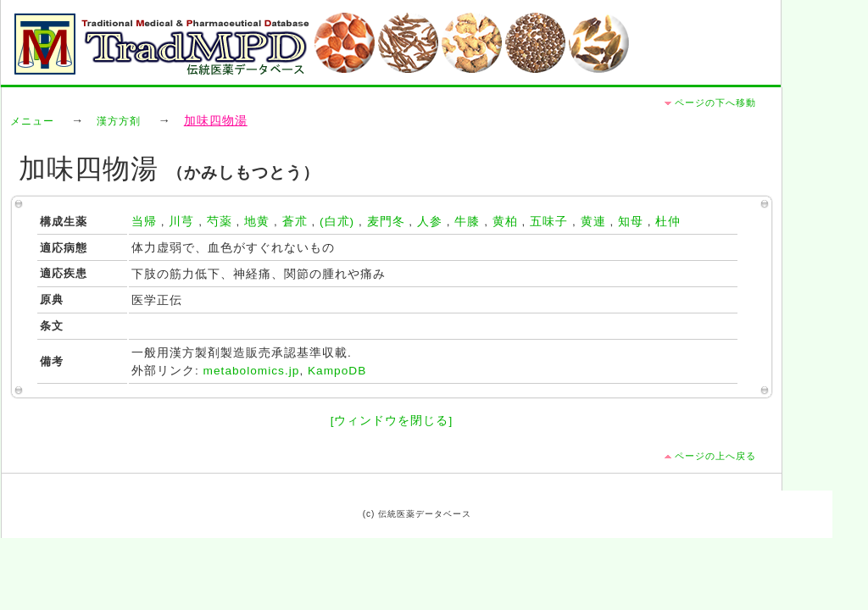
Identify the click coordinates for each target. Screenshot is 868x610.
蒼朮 (295, 222)
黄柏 (505, 222)
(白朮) (337, 222)
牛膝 (467, 222)
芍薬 (220, 222)
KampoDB (337, 371)
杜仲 (668, 222)
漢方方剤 (119, 121)
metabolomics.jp (252, 371)
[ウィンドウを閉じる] (392, 421)
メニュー (32, 121)
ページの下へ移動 (715, 103)
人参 (430, 222)
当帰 (144, 222)
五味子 (549, 222)
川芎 (181, 222)
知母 (631, 222)
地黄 (257, 222)
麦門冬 (386, 222)
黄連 (593, 222)
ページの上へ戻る (715, 456)
